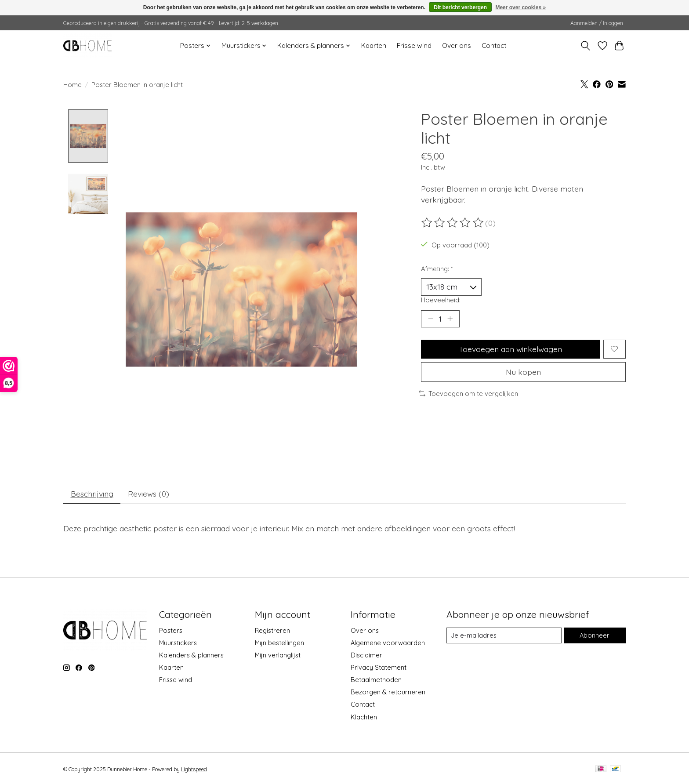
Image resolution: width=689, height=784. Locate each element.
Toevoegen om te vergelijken (468, 394)
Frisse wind (414, 45)
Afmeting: (437, 269)
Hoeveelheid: (441, 300)
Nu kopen (523, 372)
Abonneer (595, 636)
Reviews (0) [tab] (149, 494)
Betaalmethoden (376, 680)
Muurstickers (178, 643)
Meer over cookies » (520, 7)
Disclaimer (366, 655)
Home (73, 85)
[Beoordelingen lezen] (453, 223)
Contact (494, 45)
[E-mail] (504, 635)
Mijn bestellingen (279, 643)
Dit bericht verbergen (460, 7)
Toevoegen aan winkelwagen (510, 349)
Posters (171, 630)
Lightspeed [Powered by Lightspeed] (194, 769)
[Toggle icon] (586, 46)
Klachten (364, 717)
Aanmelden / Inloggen (597, 23)
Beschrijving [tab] (92, 494)
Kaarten (374, 45)
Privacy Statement (379, 668)
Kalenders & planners (191, 655)
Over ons (457, 45)
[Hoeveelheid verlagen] (431, 319)
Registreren (272, 630)
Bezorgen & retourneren (388, 692)
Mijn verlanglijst (278, 655)
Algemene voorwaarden (388, 643)
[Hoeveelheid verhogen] (450, 319)
